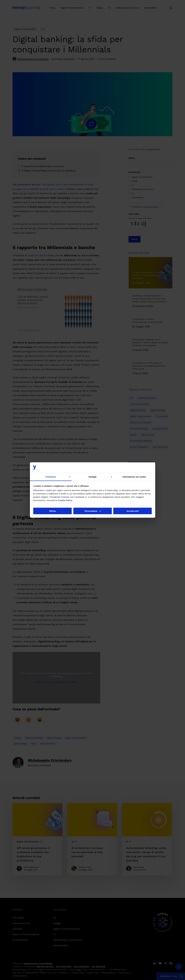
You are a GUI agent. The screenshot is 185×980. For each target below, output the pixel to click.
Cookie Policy (65, 500)
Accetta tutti (133, 511)
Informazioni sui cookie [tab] (134, 477)
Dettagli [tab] (93, 477)
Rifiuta (53, 511)
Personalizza (93, 511)
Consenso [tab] (51, 477)
